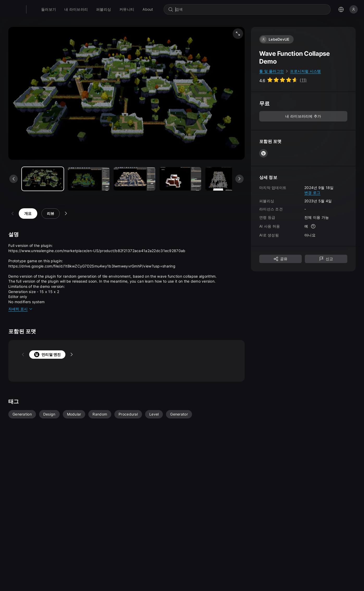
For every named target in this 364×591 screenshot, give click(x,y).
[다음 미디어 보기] (239, 179)
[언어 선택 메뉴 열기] (341, 9)
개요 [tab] (18, 213)
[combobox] (257, 9)
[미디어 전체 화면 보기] (238, 34)
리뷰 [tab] (40, 213)
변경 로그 (312, 193)
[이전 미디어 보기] (14, 179)
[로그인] (354, 9)
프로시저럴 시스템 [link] (306, 71)
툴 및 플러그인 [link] (272, 71)
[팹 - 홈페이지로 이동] (39, 9)
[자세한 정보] (313, 226)
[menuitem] (62, 9)
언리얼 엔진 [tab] (37, 347)
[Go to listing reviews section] (283, 80)
